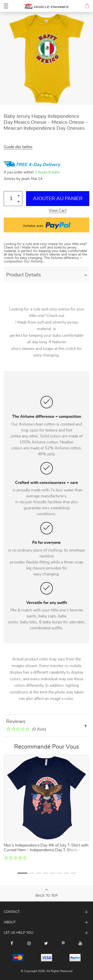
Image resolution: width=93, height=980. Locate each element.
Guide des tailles (18, 147)
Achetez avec (47, 225)
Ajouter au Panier (58, 199)
